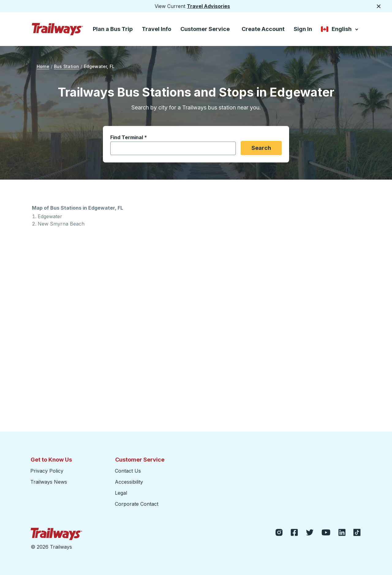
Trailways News (49, 482)
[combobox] (170, 149)
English (340, 30)
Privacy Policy (47, 471)
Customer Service (205, 29)
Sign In (303, 29)
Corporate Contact (137, 504)
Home (43, 66)
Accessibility (129, 482)
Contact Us (128, 471)
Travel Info (156, 29)
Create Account (263, 29)
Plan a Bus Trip (113, 29)
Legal (121, 493)
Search (261, 148)
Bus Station (66, 66)
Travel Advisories (208, 6)
